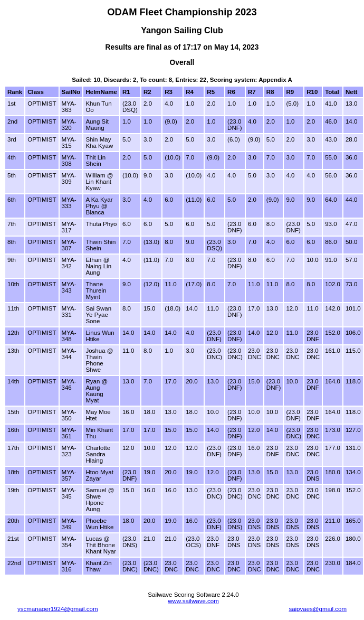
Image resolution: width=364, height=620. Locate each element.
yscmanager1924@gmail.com (58, 609)
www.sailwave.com (193, 601)
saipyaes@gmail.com (318, 609)
